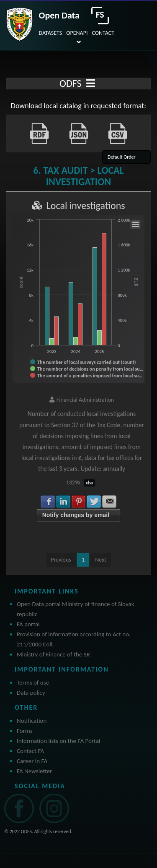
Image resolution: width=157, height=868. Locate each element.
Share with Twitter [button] (94, 502)
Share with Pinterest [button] (79, 502)
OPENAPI (77, 33)
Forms (25, 731)
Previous (61, 560)
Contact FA (30, 751)
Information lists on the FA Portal (59, 741)
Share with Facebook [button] (48, 502)
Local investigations (86, 205)
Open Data (59, 15)
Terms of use (33, 682)
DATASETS (51, 33)
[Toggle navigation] (91, 84)
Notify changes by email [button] (76, 515)
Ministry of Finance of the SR (53, 654)
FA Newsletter (35, 771)
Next (101, 560)
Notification (32, 721)
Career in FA (32, 761)
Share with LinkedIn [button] (63, 502)
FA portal (28, 624)
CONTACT (103, 33)
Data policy (31, 693)
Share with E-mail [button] (109, 502)
